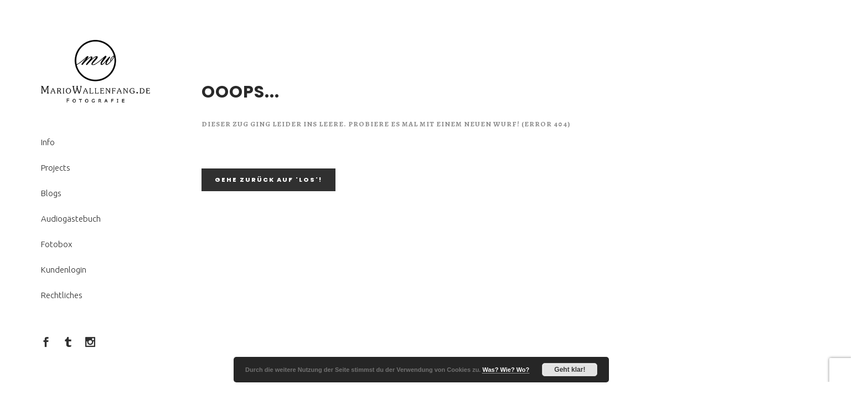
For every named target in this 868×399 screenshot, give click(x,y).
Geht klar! (570, 370)
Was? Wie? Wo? (506, 370)
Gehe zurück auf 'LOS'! (268, 180)
